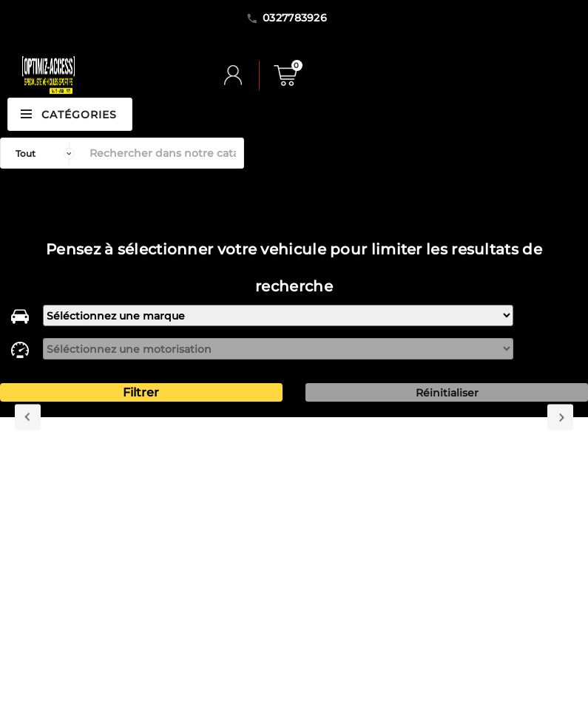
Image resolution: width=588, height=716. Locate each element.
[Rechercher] (163, 153)
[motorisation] (278, 349)
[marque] (278, 315)
